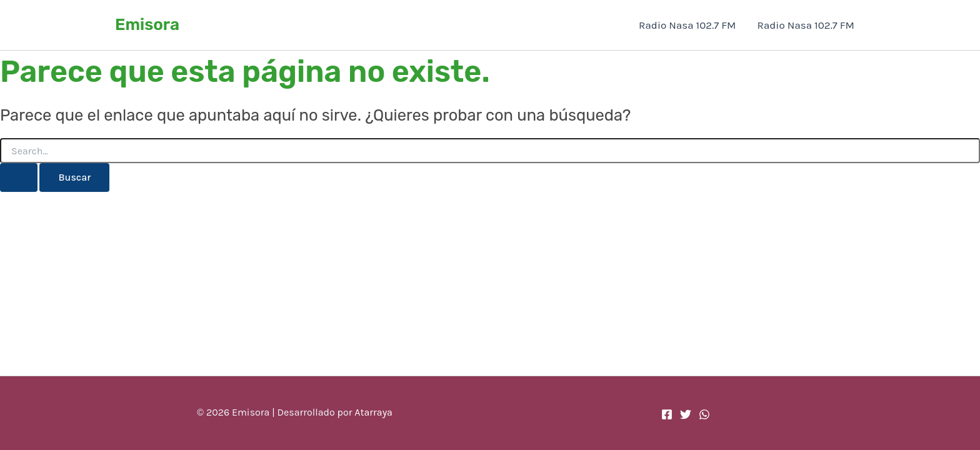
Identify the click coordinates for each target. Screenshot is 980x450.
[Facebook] (667, 414)
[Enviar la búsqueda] (19, 177)
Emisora (147, 25)
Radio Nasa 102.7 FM (687, 25)
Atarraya (373, 412)
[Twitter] (686, 414)
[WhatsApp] (704, 414)
